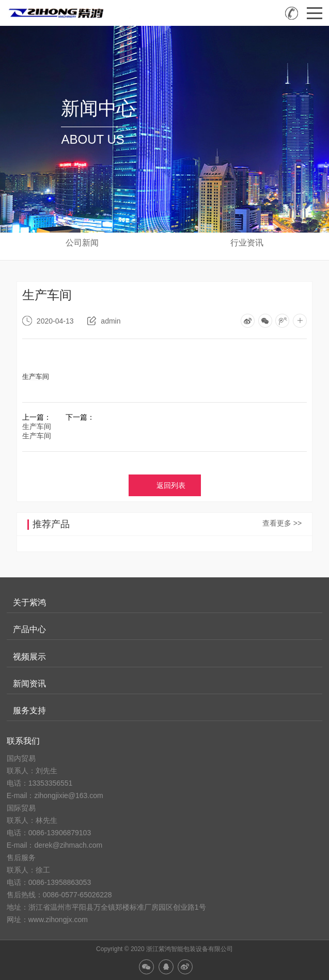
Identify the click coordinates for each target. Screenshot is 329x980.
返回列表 (171, 485)
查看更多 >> (282, 523)
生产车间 (37, 426)
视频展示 (29, 657)
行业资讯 (247, 243)
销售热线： (292, 13)
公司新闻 (82, 243)
